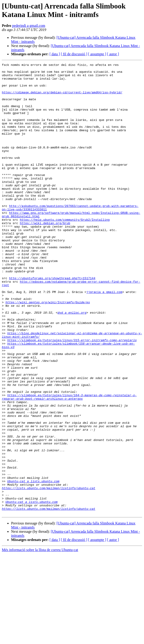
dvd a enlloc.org (72, 363)
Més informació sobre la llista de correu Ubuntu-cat (40, 640)
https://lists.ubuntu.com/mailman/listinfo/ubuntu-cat (49, 573)
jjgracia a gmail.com (104, 338)
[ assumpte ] (97, 54)
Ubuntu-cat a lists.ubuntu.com (33, 565)
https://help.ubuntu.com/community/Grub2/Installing (65, 251)
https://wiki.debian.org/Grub (45, 255)
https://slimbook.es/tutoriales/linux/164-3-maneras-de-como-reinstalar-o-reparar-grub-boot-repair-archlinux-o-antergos (69, 464)
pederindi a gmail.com (29, 26)
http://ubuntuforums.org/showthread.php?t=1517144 (52, 321)
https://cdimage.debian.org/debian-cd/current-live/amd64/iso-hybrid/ (62, 98)
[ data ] (55, 54)
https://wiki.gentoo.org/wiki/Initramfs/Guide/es (48, 350)
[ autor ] (113, 54)
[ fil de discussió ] (74, 54)
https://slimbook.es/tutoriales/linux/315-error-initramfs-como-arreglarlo (72, 396)
